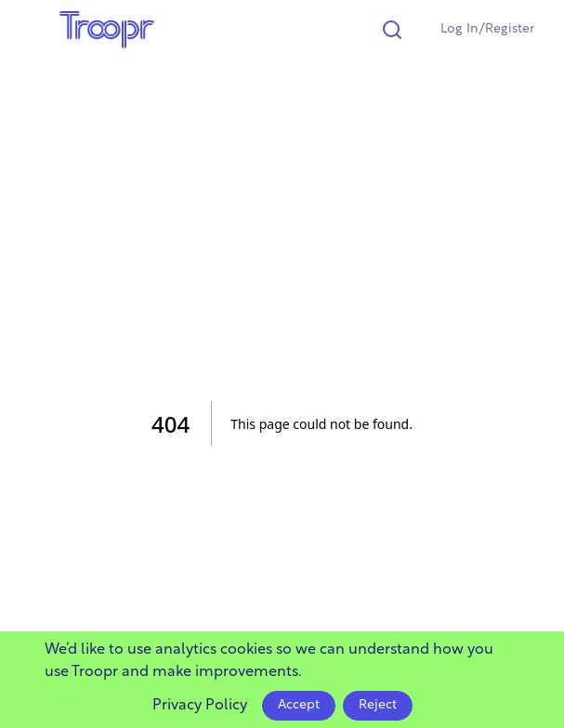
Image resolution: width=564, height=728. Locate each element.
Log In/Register (487, 29)
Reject (378, 705)
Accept (299, 705)
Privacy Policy (200, 706)
